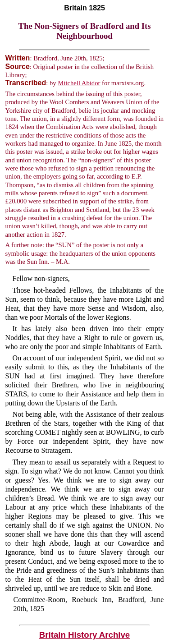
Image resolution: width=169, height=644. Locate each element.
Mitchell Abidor (79, 83)
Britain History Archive (84, 635)
